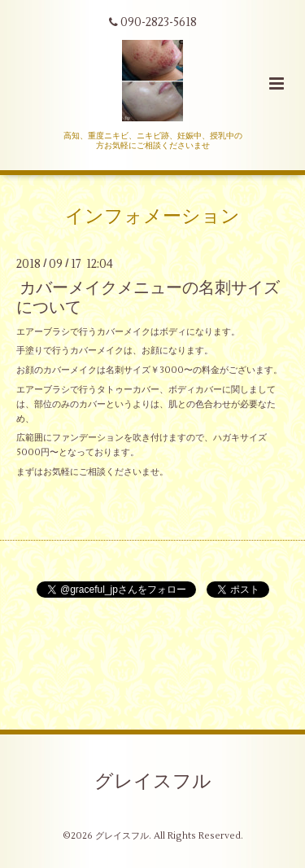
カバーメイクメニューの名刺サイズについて (148, 297)
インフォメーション (152, 217)
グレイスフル (153, 782)
